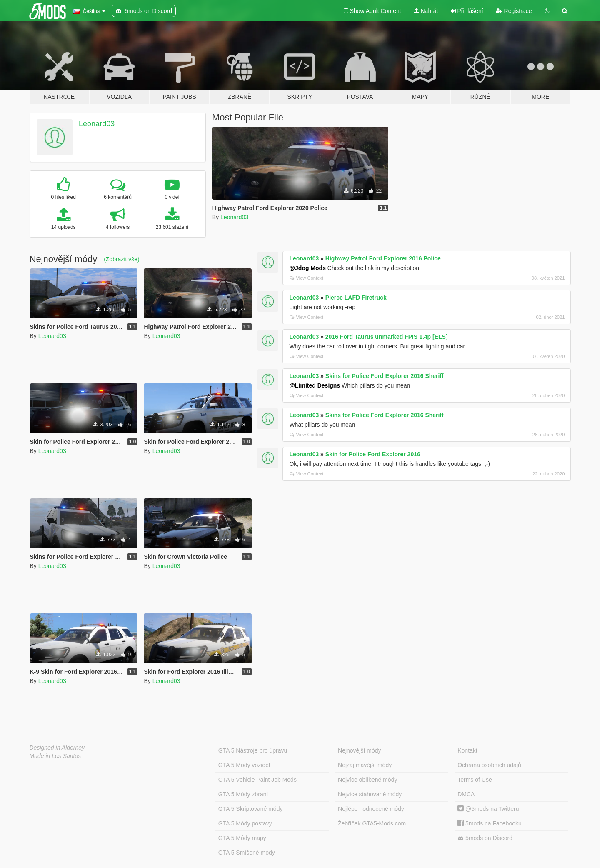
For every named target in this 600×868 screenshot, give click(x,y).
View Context (306, 278)
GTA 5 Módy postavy (245, 823)
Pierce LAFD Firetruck (356, 298)
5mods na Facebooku (490, 823)
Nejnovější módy (360, 750)
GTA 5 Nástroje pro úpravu (253, 750)
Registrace (514, 11)
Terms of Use (475, 780)
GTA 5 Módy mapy (242, 838)
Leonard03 (97, 124)
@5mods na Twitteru (488, 809)
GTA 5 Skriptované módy (251, 809)
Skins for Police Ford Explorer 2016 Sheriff (385, 376)
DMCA (466, 794)
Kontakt (467, 750)
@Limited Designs (315, 385)
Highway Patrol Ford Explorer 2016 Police (383, 258)
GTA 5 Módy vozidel (244, 765)
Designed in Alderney (57, 748)
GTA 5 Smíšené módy (247, 853)
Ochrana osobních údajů (489, 765)
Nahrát (426, 11)
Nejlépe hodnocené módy (371, 809)
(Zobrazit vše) (122, 259)
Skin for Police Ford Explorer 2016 (373, 454)
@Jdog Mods (307, 268)
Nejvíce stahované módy (370, 794)
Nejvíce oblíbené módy (367, 780)
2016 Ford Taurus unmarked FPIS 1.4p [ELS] (387, 337)
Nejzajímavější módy (365, 765)
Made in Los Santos (55, 756)
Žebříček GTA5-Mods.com (372, 823)
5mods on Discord (485, 838)
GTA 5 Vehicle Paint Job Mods (257, 780)
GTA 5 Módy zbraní (243, 794)
